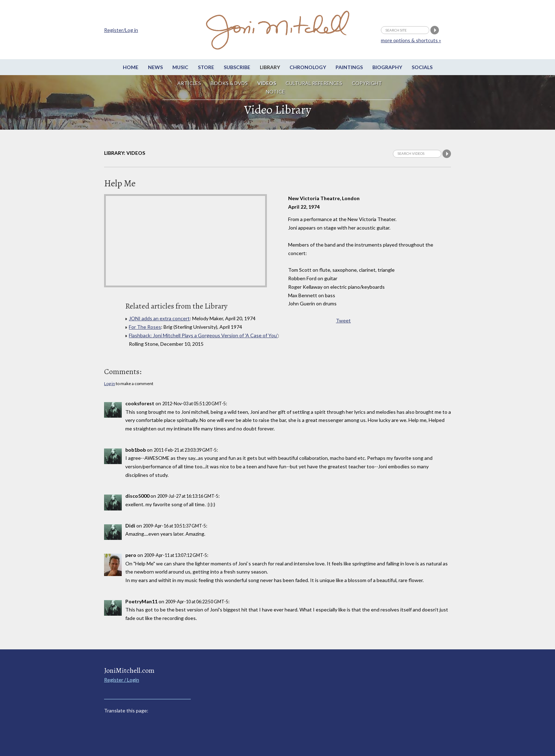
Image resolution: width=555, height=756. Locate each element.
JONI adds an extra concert (159, 318)
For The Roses (145, 327)
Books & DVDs (229, 83)
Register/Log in (121, 30)
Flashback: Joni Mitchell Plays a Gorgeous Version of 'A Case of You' (203, 335)
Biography (387, 67)
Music (180, 67)
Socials (422, 67)
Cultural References (314, 83)
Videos (267, 83)
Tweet (343, 320)
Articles (189, 83)
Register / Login (122, 680)
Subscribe (237, 67)
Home (131, 67)
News (155, 67)
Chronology (308, 67)
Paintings (349, 67)
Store (206, 67)
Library (270, 67)
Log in (110, 383)
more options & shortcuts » (411, 40)
